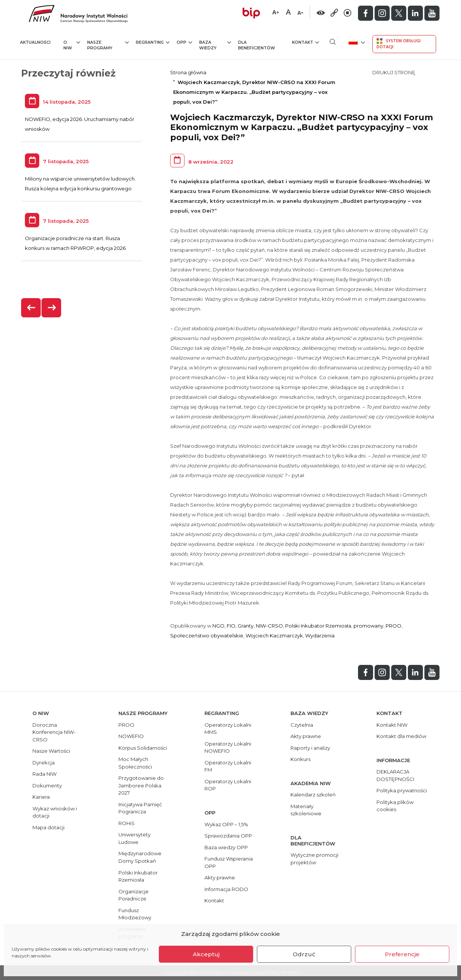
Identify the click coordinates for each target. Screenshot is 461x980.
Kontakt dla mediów (401, 736)
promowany (368, 626)
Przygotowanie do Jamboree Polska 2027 (141, 785)
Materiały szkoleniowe (306, 810)
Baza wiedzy (215, 45)
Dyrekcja (44, 763)
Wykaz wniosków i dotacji (55, 812)
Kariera (41, 797)
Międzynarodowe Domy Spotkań (140, 857)
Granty (246, 626)
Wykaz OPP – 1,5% (226, 824)
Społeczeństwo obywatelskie (207, 635)
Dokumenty (47, 786)
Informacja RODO (226, 889)
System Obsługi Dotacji (399, 44)
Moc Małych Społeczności (135, 763)
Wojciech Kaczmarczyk (274, 635)
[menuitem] (356, 42)
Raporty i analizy (310, 748)
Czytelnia (302, 725)
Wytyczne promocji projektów (314, 859)
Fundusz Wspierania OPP (229, 862)
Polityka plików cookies (395, 806)
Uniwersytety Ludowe (134, 838)
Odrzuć (304, 954)
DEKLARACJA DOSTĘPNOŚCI (395, 775)
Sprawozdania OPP (228, 836)
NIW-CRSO (269, 626)
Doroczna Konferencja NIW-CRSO (54, 732)
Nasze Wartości (51, 751)
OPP (184, 42)
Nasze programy (108, 45)
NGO (218, 626)
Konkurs (300, 759)
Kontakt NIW (392, 725)
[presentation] (31, 308)
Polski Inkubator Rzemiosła (318, 626)
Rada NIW (45, 774)
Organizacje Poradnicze (134, 895)
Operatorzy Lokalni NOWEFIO (228, 747)
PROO (393, 626)
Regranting (153, 42)
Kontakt (305, 42)
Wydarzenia (320, 635)
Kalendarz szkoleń (313, 795)
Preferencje (402, 954)
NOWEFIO (131, 736)
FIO (231, 626)
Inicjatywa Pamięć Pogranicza (140, 808)
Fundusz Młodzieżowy (135, 914)
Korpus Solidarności (143, 748)
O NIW (72, 45)
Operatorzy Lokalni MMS (228, 729)
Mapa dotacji (48, 827)
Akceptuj (206, 954)
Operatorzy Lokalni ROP (228, 785)
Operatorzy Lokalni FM (228, 766)
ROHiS (127, 823)
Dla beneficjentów (257, 45)
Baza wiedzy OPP (226, 847)
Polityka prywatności (402, 790)
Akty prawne (220, 877)
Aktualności (35, 42)
